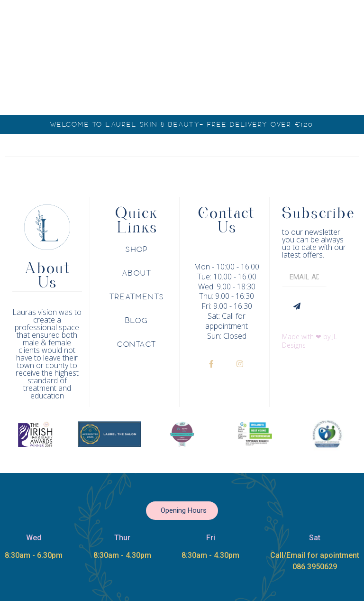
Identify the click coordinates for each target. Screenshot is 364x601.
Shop (137, 250)
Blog (137, 321)
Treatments (137, 297)
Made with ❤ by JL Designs (309, 341)
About (137, 273)
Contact (137, 344)
